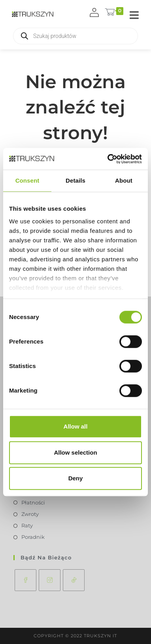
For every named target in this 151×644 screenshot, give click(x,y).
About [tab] (124, 180)
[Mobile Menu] (134, 16)
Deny (76, 478)
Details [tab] (75, 180)
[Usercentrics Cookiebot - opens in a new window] (108, 159)
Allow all (76, 426)
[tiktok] (74, 580)
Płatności (33, 502)
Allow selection (75, 452)
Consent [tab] (27, 180)
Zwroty (30, 514)
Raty (27, 525)
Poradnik (33, 537)
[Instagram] (50, 580)
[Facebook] (25, 580)
